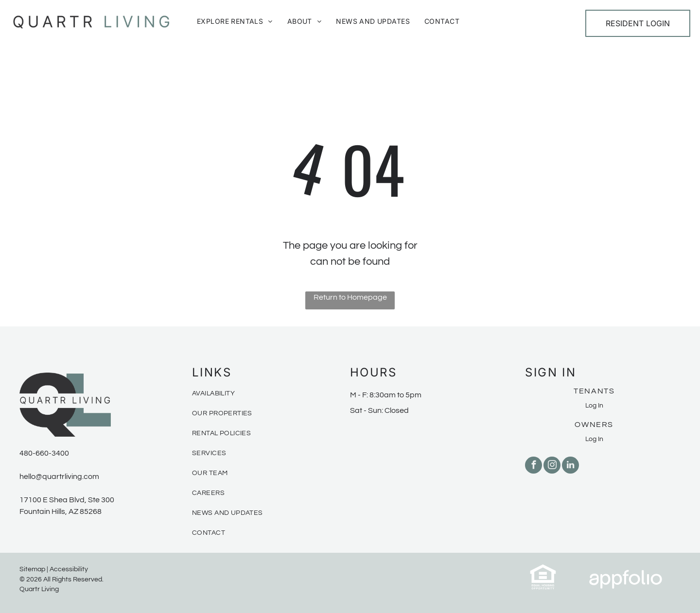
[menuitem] (235, 21)
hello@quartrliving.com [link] (59, 477)
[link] (543, 569)
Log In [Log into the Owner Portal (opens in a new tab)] (594, 439)
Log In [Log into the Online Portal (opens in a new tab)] (594, 406)
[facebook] (534, 466)
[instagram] (552, 466)
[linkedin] (570, 466)
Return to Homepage (350, 297)
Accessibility (69, 569)
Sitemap (32, 569)
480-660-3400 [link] (44, 453)
